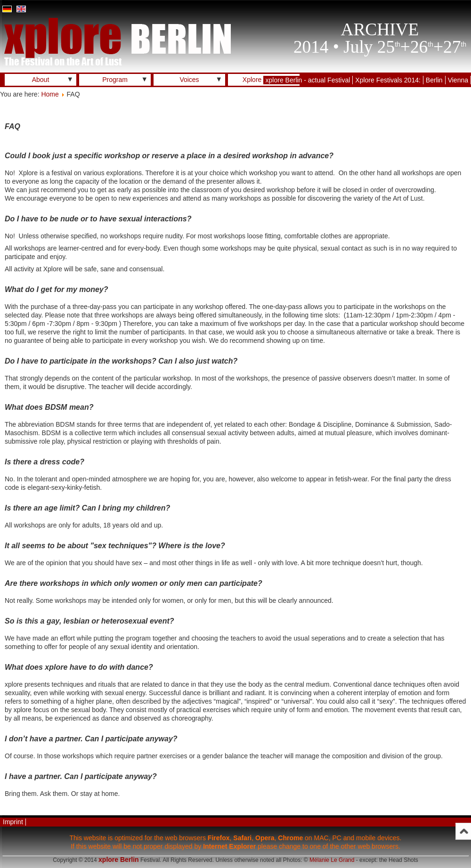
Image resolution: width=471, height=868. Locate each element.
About (41, 80)
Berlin (434, 80)
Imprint (13, 822)
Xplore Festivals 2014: (388, 80)
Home (50, 94)
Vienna (458, 80)
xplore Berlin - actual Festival (308, 80)
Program (115, 80)
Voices (189, 80)
